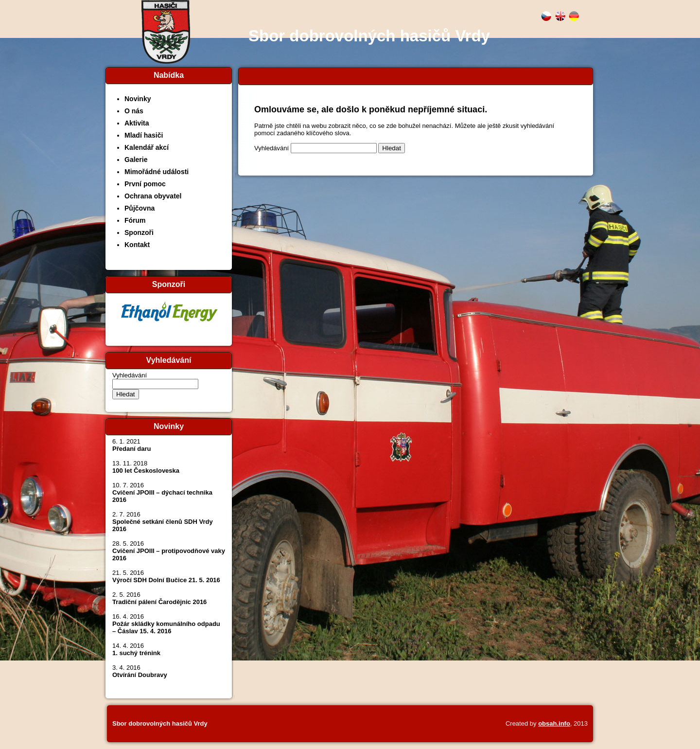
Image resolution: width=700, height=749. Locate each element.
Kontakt (137, 245)
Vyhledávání (130, 375)
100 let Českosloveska (146, 471)
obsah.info (554, 723)
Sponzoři (139, 232)
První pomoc (145, 184)
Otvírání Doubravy (140, 675)
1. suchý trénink (136, 653)
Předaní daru (131, 449)
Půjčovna (140, 208)
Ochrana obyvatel (153, 196)
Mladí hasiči (144, 135)
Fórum (135, 220)
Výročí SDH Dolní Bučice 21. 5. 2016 (166, 580)
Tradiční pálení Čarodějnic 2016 (159, 602)
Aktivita (137, 123)
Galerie (136, 160)
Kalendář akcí (147, 147)
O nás (134, 111)
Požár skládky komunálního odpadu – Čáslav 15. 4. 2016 (166, 627)
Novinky (138, 99)
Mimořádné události (157, 172)
